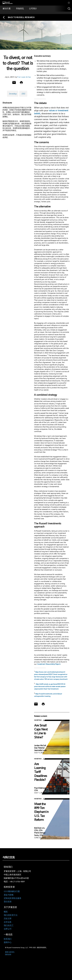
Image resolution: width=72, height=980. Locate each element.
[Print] (21, 82)
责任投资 (8, 902)
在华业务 (8, 922)
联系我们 (8, 939)
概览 (6, 912)
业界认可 (8, 929)
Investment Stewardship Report (49, 664)
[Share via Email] (14, 82)
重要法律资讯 (10, 952)
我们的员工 (9, 925)
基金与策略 (9, 895)
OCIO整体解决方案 (12, 891)
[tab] (69, 3)
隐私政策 (8, 954)
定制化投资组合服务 (13, 898)
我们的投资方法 (11, 915)
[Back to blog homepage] (19, 17)
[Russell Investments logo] (8, 3)
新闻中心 (8, 942)
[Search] (69, 9)
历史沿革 (8, 919)
